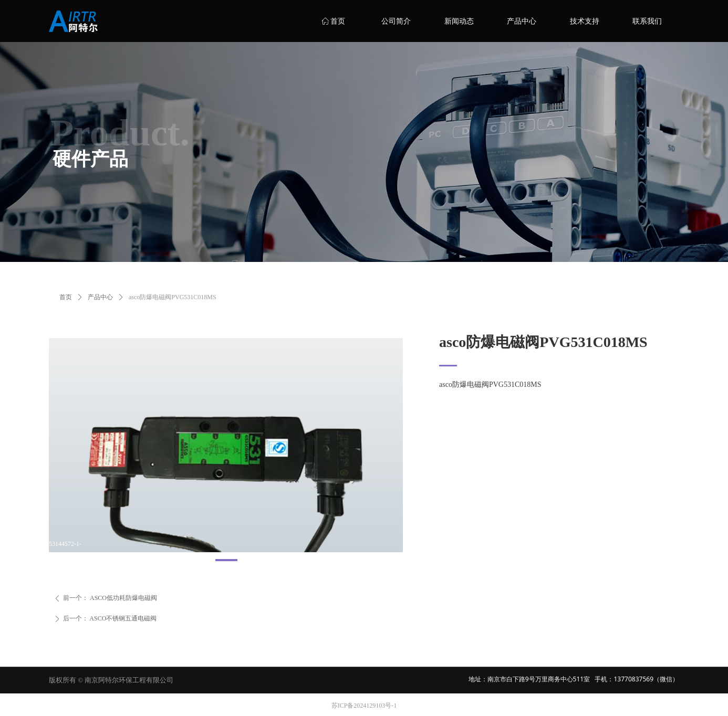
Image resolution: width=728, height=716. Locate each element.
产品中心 (100, 297)
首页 (66, 297)
